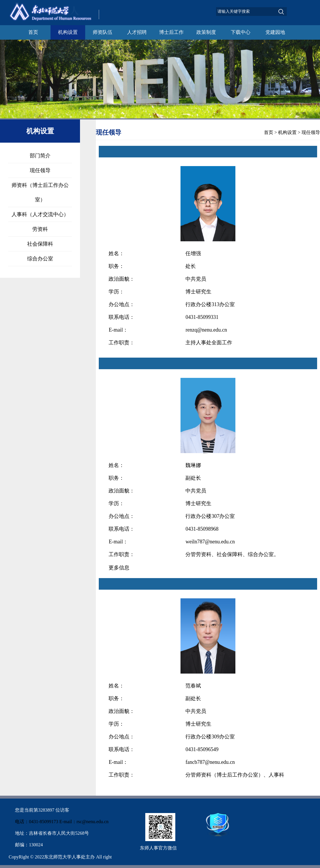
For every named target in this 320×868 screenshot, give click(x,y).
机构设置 (68, 32)
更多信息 (119, 568)
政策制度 (206, 32)
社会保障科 (40, 244)
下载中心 (241, 32)
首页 (33, 32)
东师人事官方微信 (158, 848)
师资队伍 (103, 32)
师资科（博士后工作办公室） (40, 192)
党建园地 (275, 32)
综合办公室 (40, 259)
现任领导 (40, 170)
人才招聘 (137, 32)
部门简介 (40, 156)
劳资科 (40, 229)
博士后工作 (171, 32)
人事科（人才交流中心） (40, 214)
